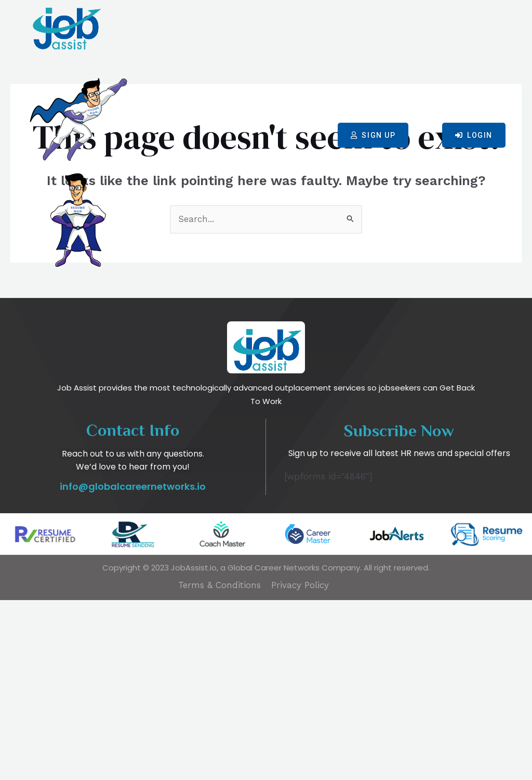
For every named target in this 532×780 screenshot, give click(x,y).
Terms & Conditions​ (220, 765)
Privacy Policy (300, 765)
